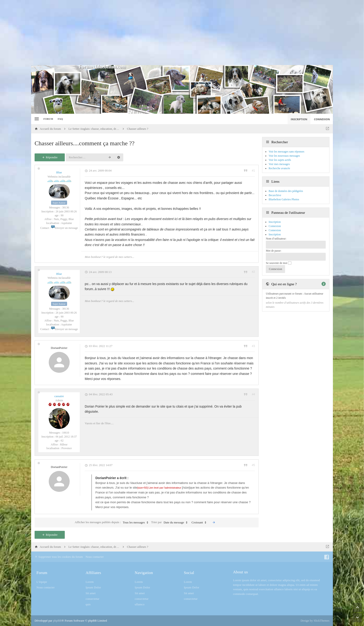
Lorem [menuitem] (90, 582)
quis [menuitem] (88, 604)
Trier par (170, 522)
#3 (253, 346)
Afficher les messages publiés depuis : (113, 522)
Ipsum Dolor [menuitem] (93, 587)
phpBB (57, 621)
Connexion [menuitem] (322, 119)
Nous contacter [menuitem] (94, 557)
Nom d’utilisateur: (276, 239)
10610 (66, 433)
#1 (253, 171)
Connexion (275, 230)
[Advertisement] (182, 32)
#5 (253, 465)
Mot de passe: (274, 251)
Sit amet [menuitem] (91, 593)
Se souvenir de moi (278, 263)
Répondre (50, 157)
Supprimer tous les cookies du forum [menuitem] (59, 557)
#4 (253, 394)
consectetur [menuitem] (93, 599)
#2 (253, 272)
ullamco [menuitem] (140, 604)
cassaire (59, 396)
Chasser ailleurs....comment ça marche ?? (84, 143)
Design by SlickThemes (315, 621)
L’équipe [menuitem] (42, 582)
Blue (59, 172)
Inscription (275, 234)
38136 (66, 208)
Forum (48, 119)
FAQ (60, 119)
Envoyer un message (64, 228)
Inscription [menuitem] (299, 119)
